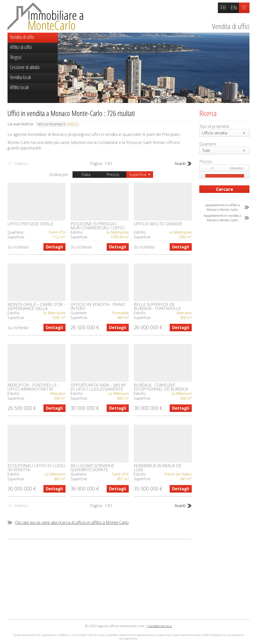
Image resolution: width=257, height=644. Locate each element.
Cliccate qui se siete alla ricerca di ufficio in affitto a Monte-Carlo (72, 522)
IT (244, 8)
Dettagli (54, 247)
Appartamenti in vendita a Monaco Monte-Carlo (222, 218)
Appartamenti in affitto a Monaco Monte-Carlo (222, 207)
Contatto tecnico (160, 626)
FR (223, 8)
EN (234, 8)
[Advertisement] (100, 579)
